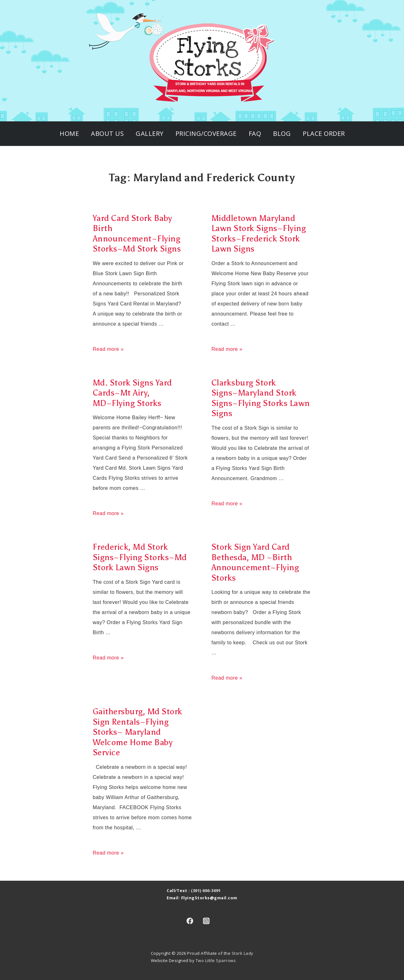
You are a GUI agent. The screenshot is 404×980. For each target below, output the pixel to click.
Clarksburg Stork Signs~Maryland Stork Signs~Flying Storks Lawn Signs (261, 398)
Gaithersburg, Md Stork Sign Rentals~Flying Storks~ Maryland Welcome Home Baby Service (138, 732)
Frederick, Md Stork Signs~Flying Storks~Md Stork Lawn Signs (140, 557)
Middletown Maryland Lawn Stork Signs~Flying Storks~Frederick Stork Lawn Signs (259, 234)
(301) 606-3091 (206, 890)
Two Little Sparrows (216, 960)
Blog (282, 133)
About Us (107, 133)
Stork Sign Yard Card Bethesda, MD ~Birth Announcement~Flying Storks (255, 562)
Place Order (324, 133)
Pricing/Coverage (206, 133)
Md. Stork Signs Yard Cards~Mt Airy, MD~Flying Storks (132, 393)
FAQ (255, 133)
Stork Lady (243, 953)
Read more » (108, 349)
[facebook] (190, 921)
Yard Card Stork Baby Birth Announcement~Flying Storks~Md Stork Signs (137, 234)
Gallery (150, 133)
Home (69, 133)
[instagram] (206, 921)
